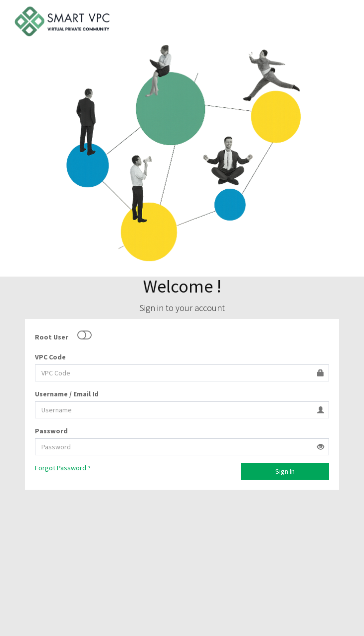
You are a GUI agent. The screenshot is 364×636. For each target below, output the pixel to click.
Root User (52, 337)
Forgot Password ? (63, 468)
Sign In (285, 471)
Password (51, 431)
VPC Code (50, 357)
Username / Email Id (67, 394)
